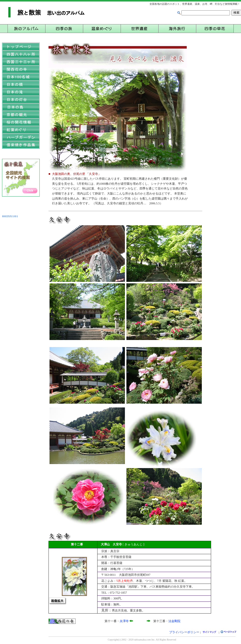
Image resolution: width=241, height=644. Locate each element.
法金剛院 (174, 621)
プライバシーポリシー (184, 632)
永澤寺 (124, 621)
